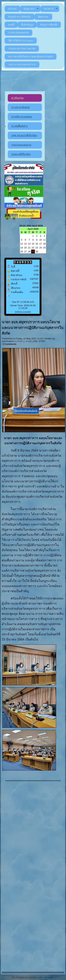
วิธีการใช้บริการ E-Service (21, 41)
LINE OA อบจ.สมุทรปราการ (22, 64)
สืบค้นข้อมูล (27, 25)
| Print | (20, 341)
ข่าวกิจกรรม (17, 98)
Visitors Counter (23, 312)
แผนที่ (11, 25)
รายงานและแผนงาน (21, 145)
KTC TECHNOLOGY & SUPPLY (25, 977)
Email (29, 341)
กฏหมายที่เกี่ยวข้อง (21, 154)
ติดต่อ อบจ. (43, 17)
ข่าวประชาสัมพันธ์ (20, 107)
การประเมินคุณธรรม (18, 33)
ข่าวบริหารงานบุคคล (22, 117)
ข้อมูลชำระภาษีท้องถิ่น (19, 17)
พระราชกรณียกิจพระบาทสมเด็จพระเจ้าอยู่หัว (31, 57)
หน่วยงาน (51, 9)
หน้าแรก (12, 9)
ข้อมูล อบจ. (31, 9)
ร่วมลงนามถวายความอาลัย (22, 49)
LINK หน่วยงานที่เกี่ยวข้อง (24, 135)
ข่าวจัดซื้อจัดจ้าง (19, 126)
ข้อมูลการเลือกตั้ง (49, 25)
